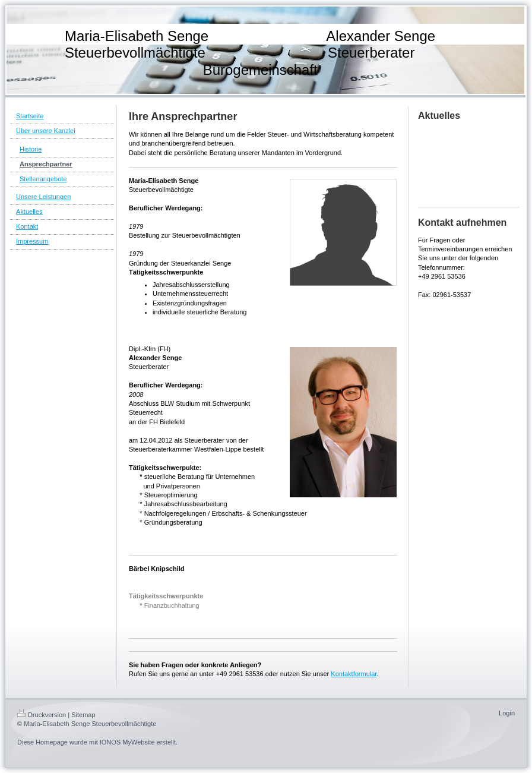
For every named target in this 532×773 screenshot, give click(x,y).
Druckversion (42, 715)
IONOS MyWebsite (127, 742)
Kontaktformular (354, 674)
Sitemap (83, 715)
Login (507, 713)
